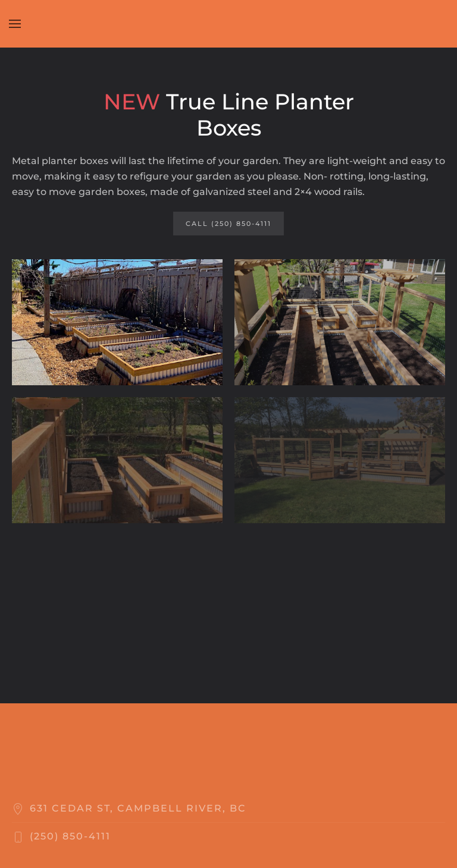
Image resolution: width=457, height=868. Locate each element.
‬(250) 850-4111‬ (70, 836)
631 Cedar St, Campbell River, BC (138, 808)
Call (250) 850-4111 (228, 224)
